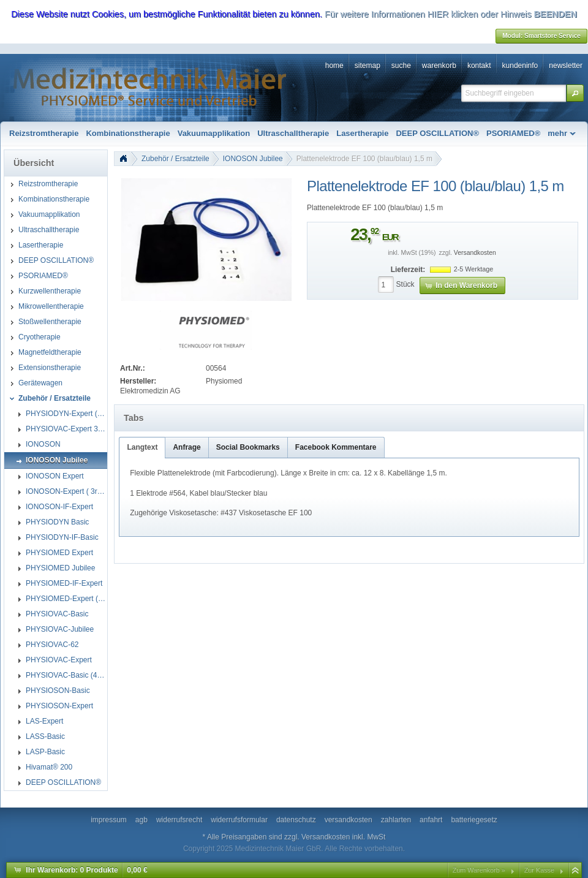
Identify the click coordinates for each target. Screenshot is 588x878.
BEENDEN (555, 14)
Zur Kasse (539, 870)
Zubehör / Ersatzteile (175, 159)
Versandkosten (475, 253)
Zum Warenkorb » (479, 870)
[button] (575, 93)
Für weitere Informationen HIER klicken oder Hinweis (428, 14)
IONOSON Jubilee (253, 159)
